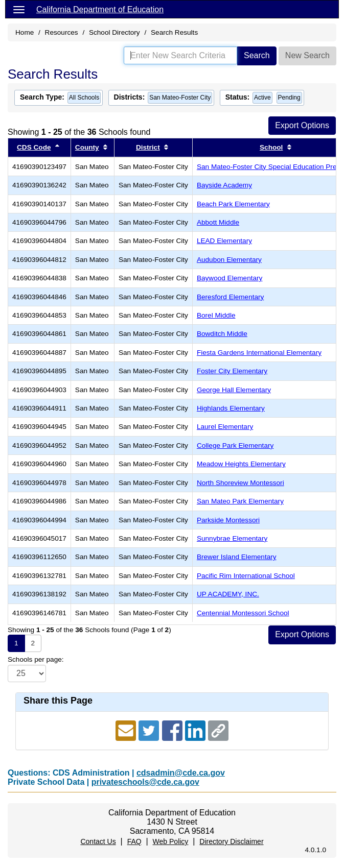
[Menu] (19, 9)
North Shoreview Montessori (240, 483)
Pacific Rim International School (246, 576)
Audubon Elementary (229, 260)
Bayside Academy (224, 185)
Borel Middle (216, 315)
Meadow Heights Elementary (241, 464)
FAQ (134, 841)
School (271, 147)
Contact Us (98, 841)
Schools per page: (36, 659)
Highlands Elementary (231, 408)
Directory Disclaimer (231, 841)
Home (25, 32)
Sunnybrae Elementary (232, 538)
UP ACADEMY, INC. (228, 594)
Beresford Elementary (230, 297)
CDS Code (34, 147)
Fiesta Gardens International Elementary (259, 353)
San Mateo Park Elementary (240, 501)
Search (257, 55)
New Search (307, 55)
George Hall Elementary (234, 390)
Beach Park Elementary (233, 204)
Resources (62, 32)
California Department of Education (100, 9)
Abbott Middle (218, 222)
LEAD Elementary (224, 241)
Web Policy (171, 841)
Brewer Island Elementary (237, 557)
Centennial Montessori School (243, 613)
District (148, 147)
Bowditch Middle (222, 334)
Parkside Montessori (228, 520)
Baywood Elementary (230, 278)
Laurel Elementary (225, 427)
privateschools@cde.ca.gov (145, 782)
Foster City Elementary (232, 371)
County (87, 147)
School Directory (114, 32)
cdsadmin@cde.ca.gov (181, 773)
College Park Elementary (235, 445)
